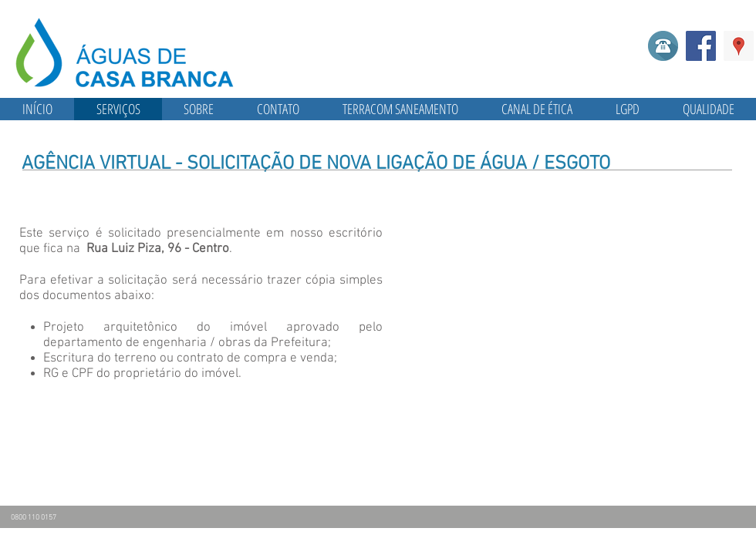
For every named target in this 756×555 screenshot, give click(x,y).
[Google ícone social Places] (739, 46)
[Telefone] (663, 46)
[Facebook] (701, 46)
